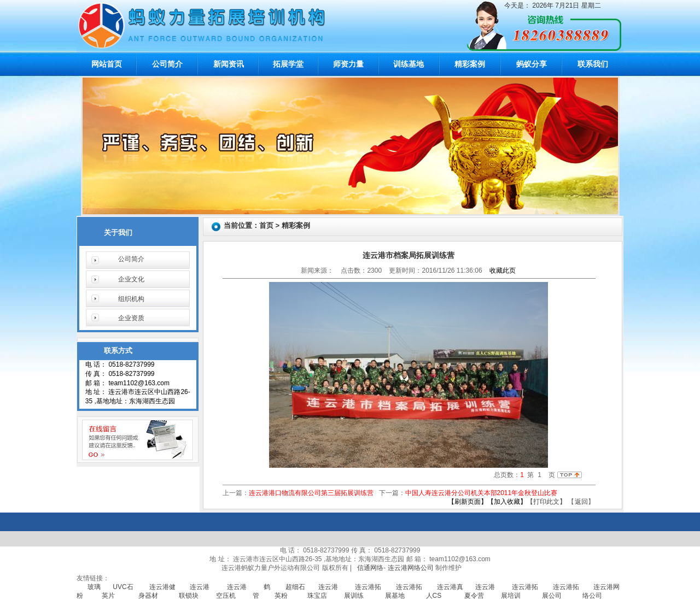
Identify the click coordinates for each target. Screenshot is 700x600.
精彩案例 (470, 64)
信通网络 (370, 568)
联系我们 (593, 64)
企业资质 (131, 318)
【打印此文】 (546, 502)
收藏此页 (503, 270)
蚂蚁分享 (532, 64)
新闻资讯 (229, 64)
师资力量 (348, 64)
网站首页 (107, 64)
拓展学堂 (288, 64)
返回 (581, 502)
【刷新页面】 (468, 502)
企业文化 (131, 279)
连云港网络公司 (411, 568)
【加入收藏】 (507, 502)
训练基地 (409, 64)
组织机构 (131, 299)
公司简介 (167, 64)
